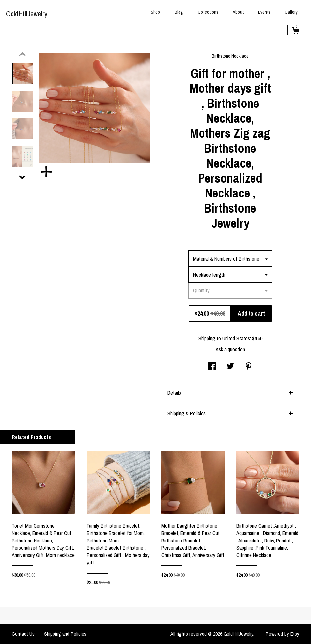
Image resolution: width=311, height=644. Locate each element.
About (238, 12)
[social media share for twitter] (230, 367)
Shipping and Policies (65, 634)
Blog (179, 12)
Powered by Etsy (282, 634)
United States (236, 338)
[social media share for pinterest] (249, 367)
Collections (208, 12)
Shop (155, 12)
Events (264, 12)
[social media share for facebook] (212, 367)
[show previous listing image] (22, 54)
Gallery (291, 12)
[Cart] (296, 32)
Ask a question (230, 349)
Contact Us (23, 634)
